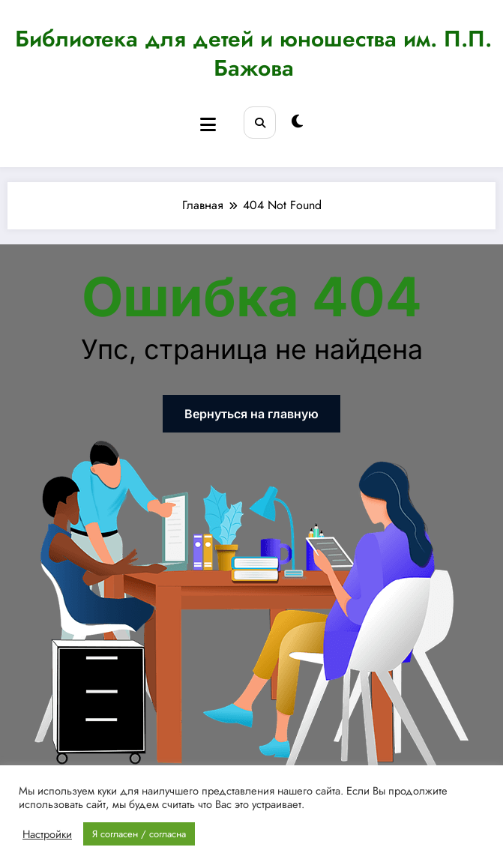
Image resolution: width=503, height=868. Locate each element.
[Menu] (208, 125)
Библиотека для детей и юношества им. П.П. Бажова (253, 53)
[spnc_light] (297, 122)
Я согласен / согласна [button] (139, 834)
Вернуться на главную (251, 414)
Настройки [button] (47, 834)
